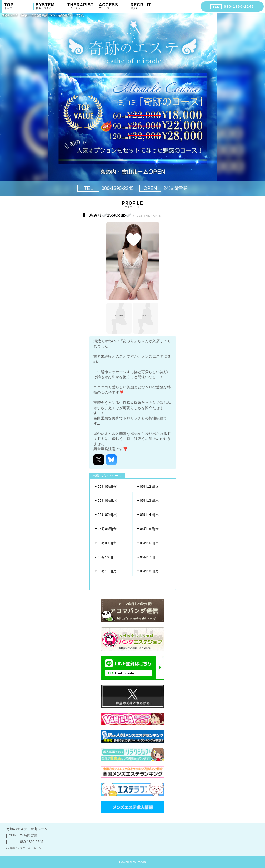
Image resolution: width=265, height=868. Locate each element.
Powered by (132, 863)
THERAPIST (82, 6)
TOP (19, 6)
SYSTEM (50, 6)
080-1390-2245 (106, 188)
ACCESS (114, 6)
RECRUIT (145, 6)
